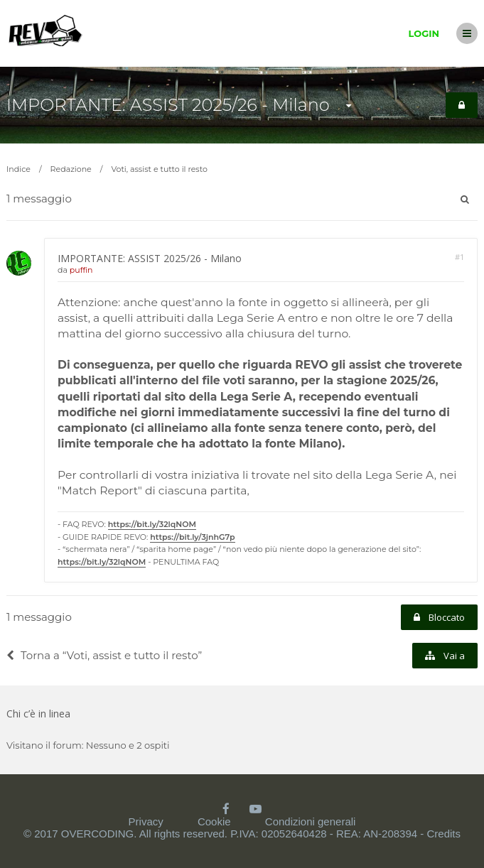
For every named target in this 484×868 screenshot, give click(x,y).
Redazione (71, 169)
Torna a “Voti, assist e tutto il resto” (104, 655)
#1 (459, 257)
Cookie (214, 821)
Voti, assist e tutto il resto (159, 169)
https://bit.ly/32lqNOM (152, 524)
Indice (18, 169)
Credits (443, 834)
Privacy (146, 821)
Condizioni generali (311, 821)
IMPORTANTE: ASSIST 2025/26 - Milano (168, 105)
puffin (81, 270)
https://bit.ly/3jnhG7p (192, 537)
